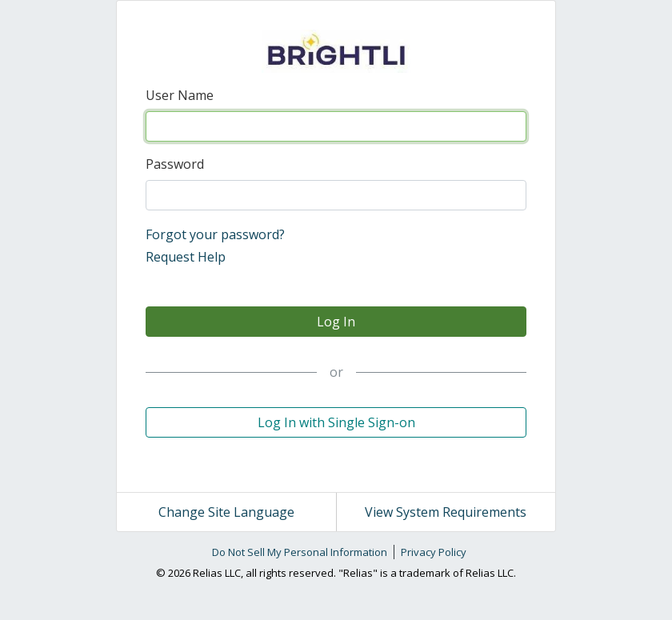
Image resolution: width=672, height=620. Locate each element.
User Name (180, 95)
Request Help (186, 257)
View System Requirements (446, 512)
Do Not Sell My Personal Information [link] (300, 552)
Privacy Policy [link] (434, 552)
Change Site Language (226, 512)
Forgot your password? (215, 234)
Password (175, 164)
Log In (336, 322)
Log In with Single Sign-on (336, 422)
